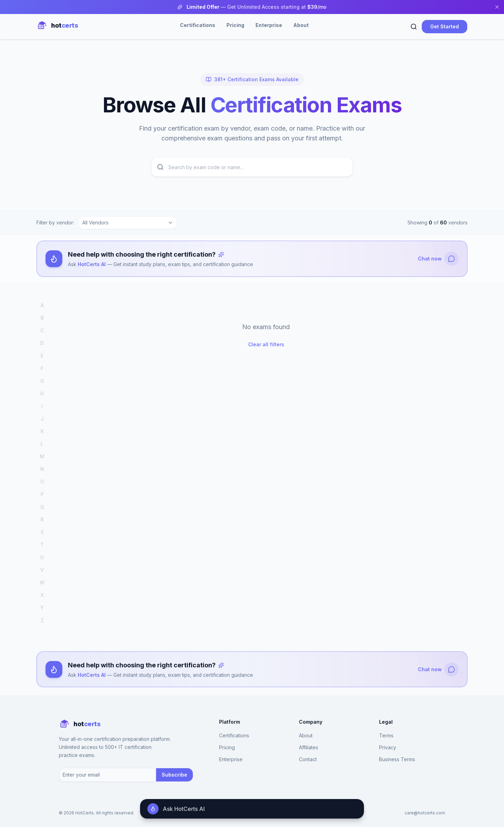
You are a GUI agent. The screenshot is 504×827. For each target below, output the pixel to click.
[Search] (414, 27)
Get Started (444, 26)
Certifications (198, 25)
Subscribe (174, 775)
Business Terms (397, 760)
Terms (386, 736)
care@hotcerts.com (425, 813)
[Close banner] (497, 7)
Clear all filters (266, 344)
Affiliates (309, 748)
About (301, 25)
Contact (308, 760)
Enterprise (269, 25)
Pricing (235, 25)
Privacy (388, 748)
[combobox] (127, 223)
